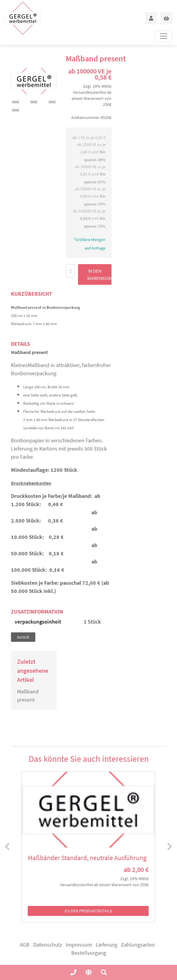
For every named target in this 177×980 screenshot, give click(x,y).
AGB (25, 945)
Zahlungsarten (138, 945)
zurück (23, 637)
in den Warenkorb (99, 274)
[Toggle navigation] (164, 36)
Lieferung (106, 945)
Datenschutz (48, 945)
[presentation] (7, 847)
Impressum (79, 945)
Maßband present (28, 696)
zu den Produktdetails (88, 911)
